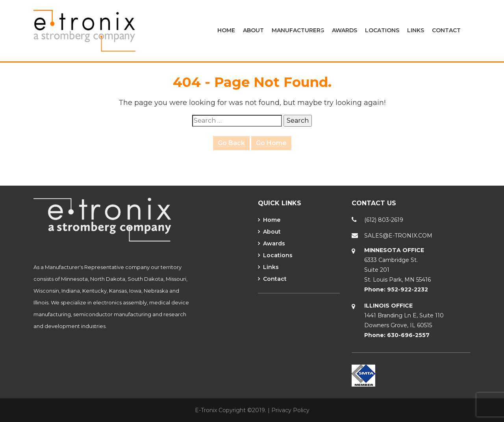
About (253, 30)
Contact (446, 30)
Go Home (271, 143)
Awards (345, 30)
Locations (382, 30)
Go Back (231, 143)
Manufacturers (298, 30)
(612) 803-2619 (384, 220)
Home (226, 30)
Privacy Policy (290, 410)
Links (416, 30)
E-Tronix (206, 410)
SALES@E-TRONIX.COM (398, 236)
